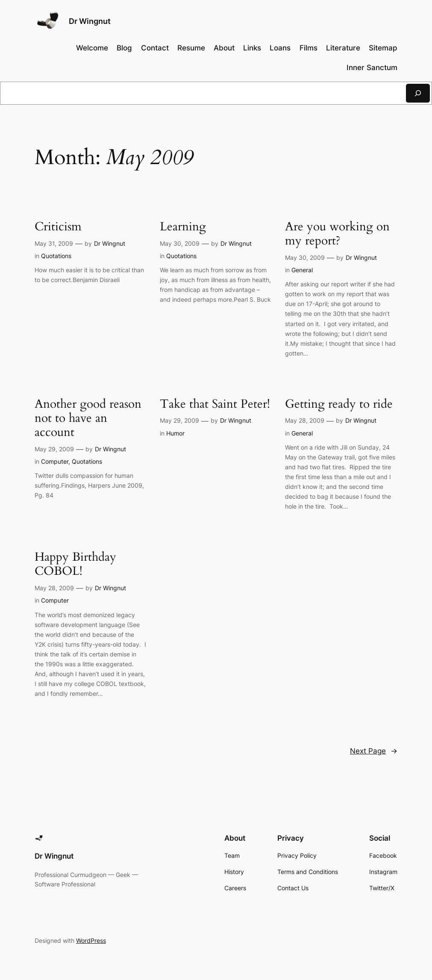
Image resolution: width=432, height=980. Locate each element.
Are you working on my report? (337, 234)
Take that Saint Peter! (215, 404)
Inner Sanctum (372, 68)
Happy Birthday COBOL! (75, 564)
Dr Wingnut (90, 21)
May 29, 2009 (54, 449)
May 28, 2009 (305, 420)
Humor (175, 433)
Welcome (92, 48)
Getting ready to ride (339, 404)
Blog (124, 48)
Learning (183, 227)
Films (309, 48)
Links (252, 48)
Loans (280, 48)
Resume (191, 48)
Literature (343, 48)
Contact (155, 48)
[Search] (418, 93)
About (224, 48)
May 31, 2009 (54, 243)
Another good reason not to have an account (88, 418)
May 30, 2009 (180, 243)
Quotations (56, 256)
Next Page (374, 751)
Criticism (58, 227)
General (302, 270)
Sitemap (383, 48)
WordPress (91, 940)
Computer (55, 461)
